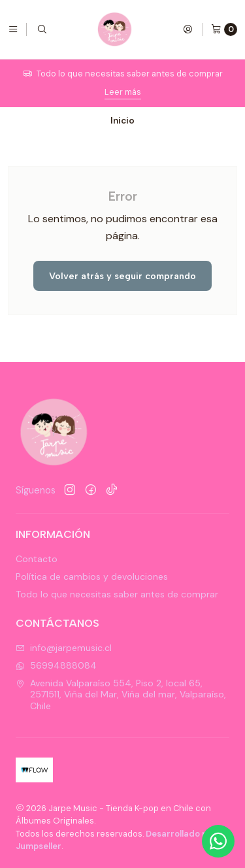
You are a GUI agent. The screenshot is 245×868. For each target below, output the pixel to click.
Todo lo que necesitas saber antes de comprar (117, 594)
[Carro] (224, 29)
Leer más (123, 92)
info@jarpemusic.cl (64, 648)
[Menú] (13, 29)
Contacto (37, 559)
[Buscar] (42, 29)
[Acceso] (188, 29)
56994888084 (56, 665)
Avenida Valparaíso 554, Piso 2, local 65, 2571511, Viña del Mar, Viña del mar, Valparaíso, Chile (121, 694)
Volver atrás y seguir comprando (122, 276)
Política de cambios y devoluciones (92, 576)
